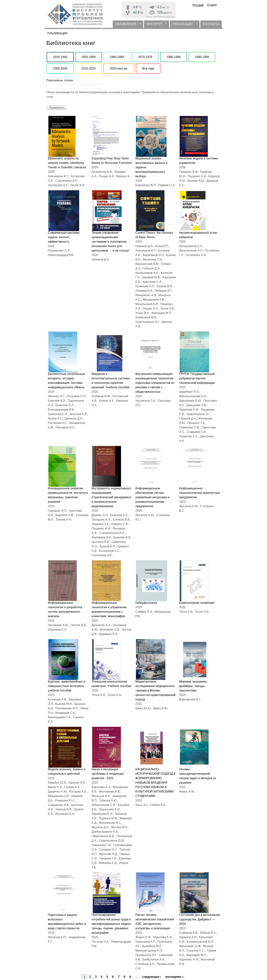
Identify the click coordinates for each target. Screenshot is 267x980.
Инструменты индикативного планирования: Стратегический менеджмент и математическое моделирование (112, 497)
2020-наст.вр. (119, 68)
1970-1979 (145, 57)
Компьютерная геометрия (197, 603)
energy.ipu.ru (170, 17)
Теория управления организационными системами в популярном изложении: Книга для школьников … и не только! (110, 242)
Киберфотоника (146, 603)
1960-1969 (117, 57)
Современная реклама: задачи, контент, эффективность (64, 237)
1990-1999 (202, 57)
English (212, 5)
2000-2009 (60, 68)
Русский (198, 5)
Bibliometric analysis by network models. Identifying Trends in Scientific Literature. (67, 163)
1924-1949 (60, 57)
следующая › (151, 977)
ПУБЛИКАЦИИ (184, 25)
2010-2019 (89, 68)
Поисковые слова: (60, 80)
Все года (148, 68)
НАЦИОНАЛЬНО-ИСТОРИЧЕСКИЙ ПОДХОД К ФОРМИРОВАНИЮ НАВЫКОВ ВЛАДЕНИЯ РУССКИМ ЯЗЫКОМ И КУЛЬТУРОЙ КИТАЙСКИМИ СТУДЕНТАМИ (155, 783)
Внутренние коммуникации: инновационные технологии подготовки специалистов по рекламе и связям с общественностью (155, 383)
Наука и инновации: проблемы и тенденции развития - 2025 (108, 774)
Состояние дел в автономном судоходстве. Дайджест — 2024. (199, 919)
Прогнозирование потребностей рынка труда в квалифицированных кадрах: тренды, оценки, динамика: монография (112, 924)
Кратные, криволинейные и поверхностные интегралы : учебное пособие (67, 686)
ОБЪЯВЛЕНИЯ (127, 25)
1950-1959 (89, 57)
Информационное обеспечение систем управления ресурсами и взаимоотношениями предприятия (152, 497)
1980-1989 (174, 57)
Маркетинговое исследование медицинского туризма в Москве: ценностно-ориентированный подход (155, 690)
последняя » (174, 977)
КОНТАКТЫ (211, 24)
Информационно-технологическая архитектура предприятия (200, 493)
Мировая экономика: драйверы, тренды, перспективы (193, 686)
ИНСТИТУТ (155, 25)
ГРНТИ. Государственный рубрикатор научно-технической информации (197, 378)
